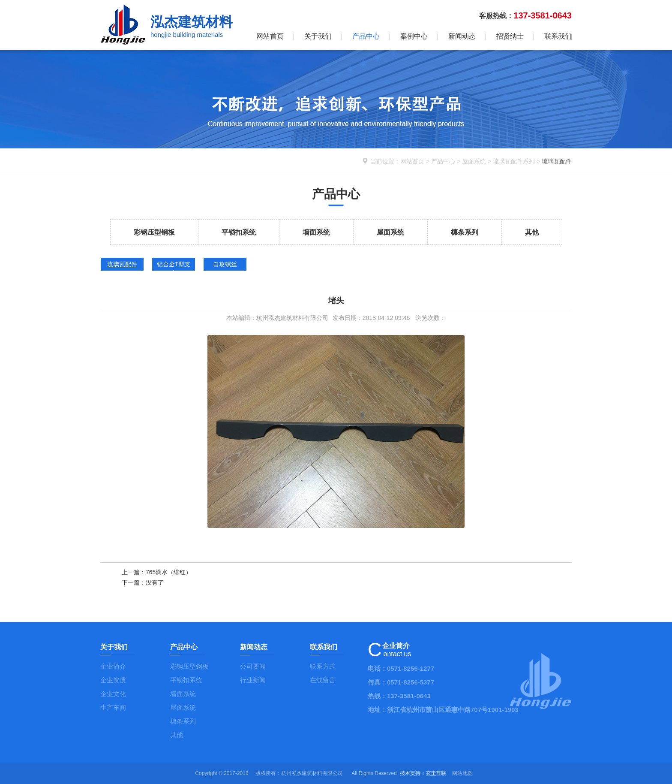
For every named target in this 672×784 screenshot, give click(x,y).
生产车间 (113, 707)
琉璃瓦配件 (122, 264)
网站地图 (462, 773)
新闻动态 (462, 36)
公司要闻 (253, 666)
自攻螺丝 (225, 264)
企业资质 (113, 680)
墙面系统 (316, 232)
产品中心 (366, 36)
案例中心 (414, 36)
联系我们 (558, 36)
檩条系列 (465, 232)
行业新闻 (253, 680)
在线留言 (323, 680)
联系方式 (323, 666)
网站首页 (270, 36)
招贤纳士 (510, 36)
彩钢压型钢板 (154, 232)
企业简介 (113, 666)
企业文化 (113, 694)
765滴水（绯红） (169, 572)
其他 (532, 232)
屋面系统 (474, 161)
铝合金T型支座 (174, 266)
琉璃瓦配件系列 (514, 161)
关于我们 (318, 36)
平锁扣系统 (239, 232)
